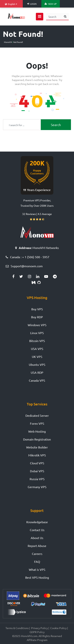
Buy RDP (37, 317)
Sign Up (51, 4)
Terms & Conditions (17, 628)
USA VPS (37, 349)
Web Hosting (37, 431)
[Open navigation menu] (40, 17)
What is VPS (37, 569)
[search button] (65, 17)
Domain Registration (37, 439)
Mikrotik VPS (37, 455)
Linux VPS (37, 333)
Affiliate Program (37, 640)
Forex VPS (37, 423)
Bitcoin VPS (37, 341)
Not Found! (18, 42)
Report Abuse (37, 546)
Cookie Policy (58, 628)
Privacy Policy (39, 628)
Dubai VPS (37, 471)
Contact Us (37, 530)
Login (32, 4)
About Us (37, 538)
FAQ (37, 562)
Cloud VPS (37, 463)
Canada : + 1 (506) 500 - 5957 (30, 257)
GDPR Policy (37, 632)
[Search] (54, 17)
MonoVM (8, 42)
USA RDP (37, 372)
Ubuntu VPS (37, 364)
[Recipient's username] (22, 125)
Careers (37, 554)
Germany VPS (37, 487)
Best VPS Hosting (37, 577)
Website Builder (37, 447)
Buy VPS (37, 309)
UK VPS (37, 357)
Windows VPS (37, 325)
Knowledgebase (37, 522)
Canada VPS (37, 380)
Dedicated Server (37, 415)
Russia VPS (37, 479)
